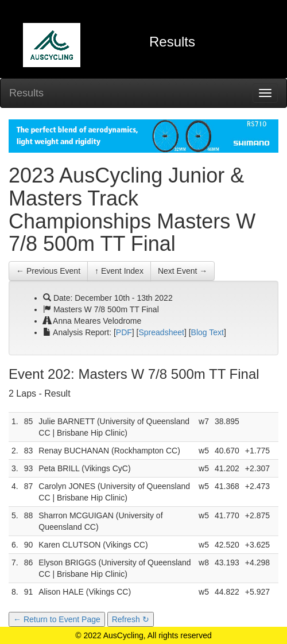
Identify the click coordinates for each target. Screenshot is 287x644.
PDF (124, 332)
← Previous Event (48, 271)
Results (26, 93)
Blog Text (208, 332)
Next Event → (183, 271)
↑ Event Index (119, 271)
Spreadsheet (162, 332)
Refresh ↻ (131, 619)
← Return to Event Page (57, 619)
